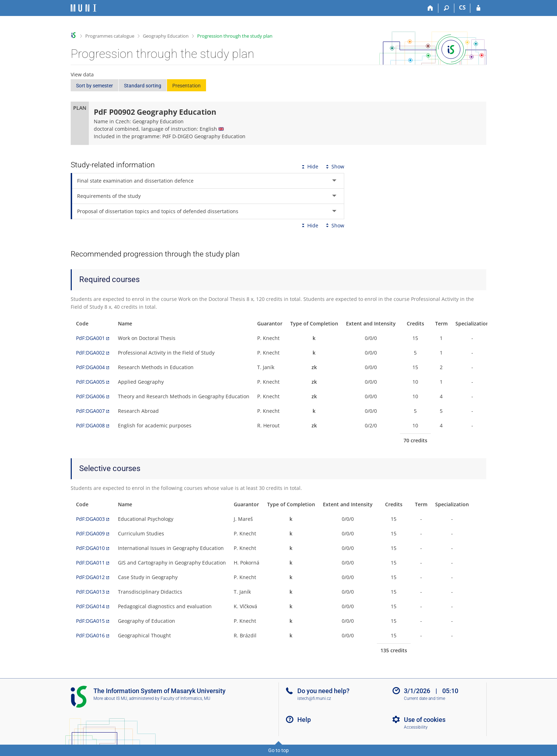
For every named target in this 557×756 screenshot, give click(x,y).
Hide (309, 166)
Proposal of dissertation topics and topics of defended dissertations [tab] (158, 211)
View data (82, 74)
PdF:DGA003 (90, 519)
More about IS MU (110, 698)
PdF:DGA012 (90, 577)
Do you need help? (323, 691)
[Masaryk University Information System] (83, 8)
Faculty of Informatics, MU (185, 698)
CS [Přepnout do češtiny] (462, 7)
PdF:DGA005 (90, 382)
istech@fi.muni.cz (314, 698)
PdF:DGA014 (90, 606)
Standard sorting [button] (143, 86)
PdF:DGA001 (90, 338)
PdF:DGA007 (90, 411)
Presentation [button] (186, 86)
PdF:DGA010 (90, 548)
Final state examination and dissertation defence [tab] (135, 181)
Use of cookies (425, 720)
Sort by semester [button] (94, 86)
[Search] (446, 8)
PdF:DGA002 (90, 353)
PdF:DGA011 (90, 563)
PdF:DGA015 (90, 621)
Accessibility (416, 727)
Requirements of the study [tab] (109, 196)
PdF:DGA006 (90, 396)
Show (334, 166)
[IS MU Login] (478, 8)
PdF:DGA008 (90, 425)
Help (304, 720)
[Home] (430, 8)
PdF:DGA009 (90, 533)
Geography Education (166, 36)
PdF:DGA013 (90, 592)
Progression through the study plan (235, 36)
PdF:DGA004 (90, 367)
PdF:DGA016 (90, 635)
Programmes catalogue (110, 36)
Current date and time (424, 698)
